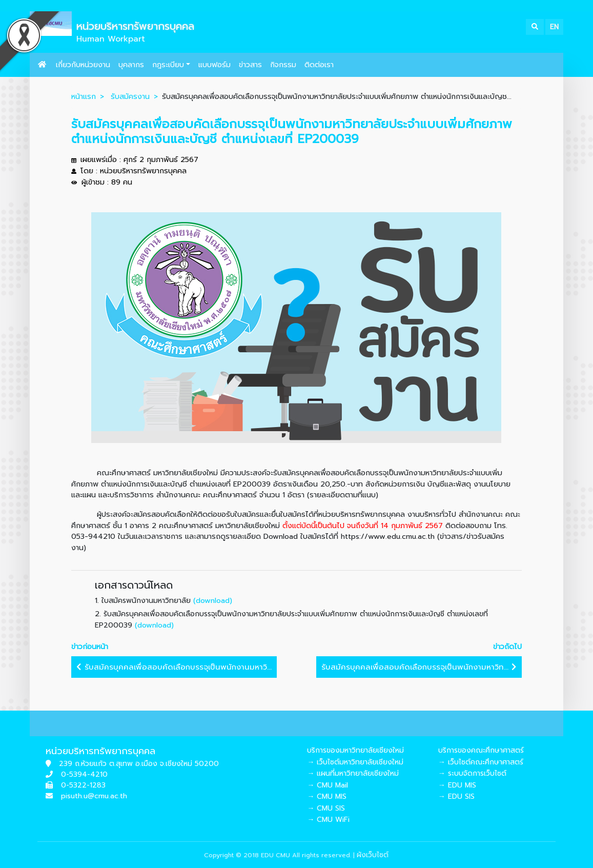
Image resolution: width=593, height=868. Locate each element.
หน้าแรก (84, 96)
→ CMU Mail (328, 785)
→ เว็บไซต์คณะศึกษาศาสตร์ (481, 762)
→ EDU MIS (457, 785)
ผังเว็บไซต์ (373, 855)
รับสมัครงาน (130, 96)
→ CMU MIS (327, 796)
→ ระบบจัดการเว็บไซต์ (472, 773)
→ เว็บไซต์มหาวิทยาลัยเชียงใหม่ (355, 762)
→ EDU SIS (456, 796)
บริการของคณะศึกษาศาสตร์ (481, 750)
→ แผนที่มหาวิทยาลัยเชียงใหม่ (353, 773)
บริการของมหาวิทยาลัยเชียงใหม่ (355, 750)
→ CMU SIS (326, 808)
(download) (213, 600)
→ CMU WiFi (328, 820)
